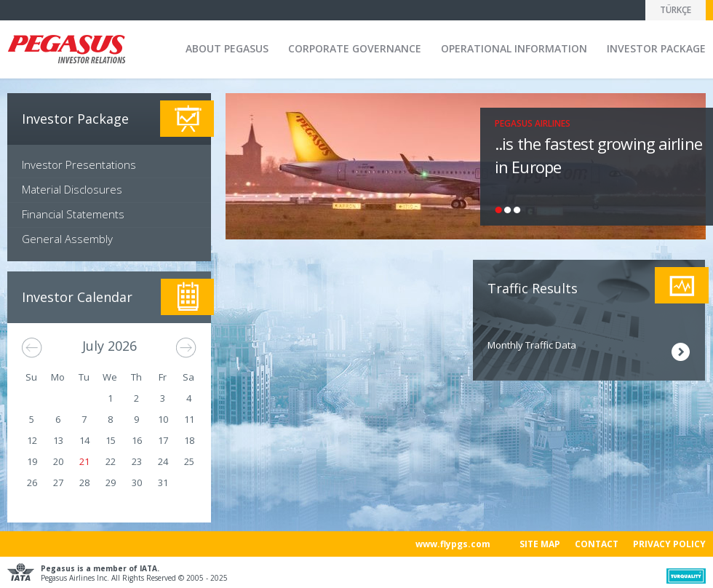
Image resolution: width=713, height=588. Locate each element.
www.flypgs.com (453, 544)
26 (32, 482)
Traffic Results (533, 288)
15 (111, 440)
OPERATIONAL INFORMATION (514, 48)
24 (163, 461)
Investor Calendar (77, 297)
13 (58, 440)
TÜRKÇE (676, 10)
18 (189, 440)
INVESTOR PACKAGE (656, 48)
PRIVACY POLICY (669, 544)
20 (58, 461)
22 (111, 461)
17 (163, 440)
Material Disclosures (72, 189)
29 (111, 482)
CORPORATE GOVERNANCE (355, 48)
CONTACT (597, 544)
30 (137, 482)
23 (137, 461)
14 (84, 440)
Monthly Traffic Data (532, 345)
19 (32, 461)
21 (84, 461)
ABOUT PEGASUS (227, 48)
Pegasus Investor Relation (66, 51)
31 (163, 482)
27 (58, 482)
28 (84, 482)
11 (189, 419)
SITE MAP (540, 544)
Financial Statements (73, 214)
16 (137, 440)
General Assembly (67, 239)
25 (189, 461)
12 (32, 440)
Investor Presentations (79, 164)
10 (163, 419)
